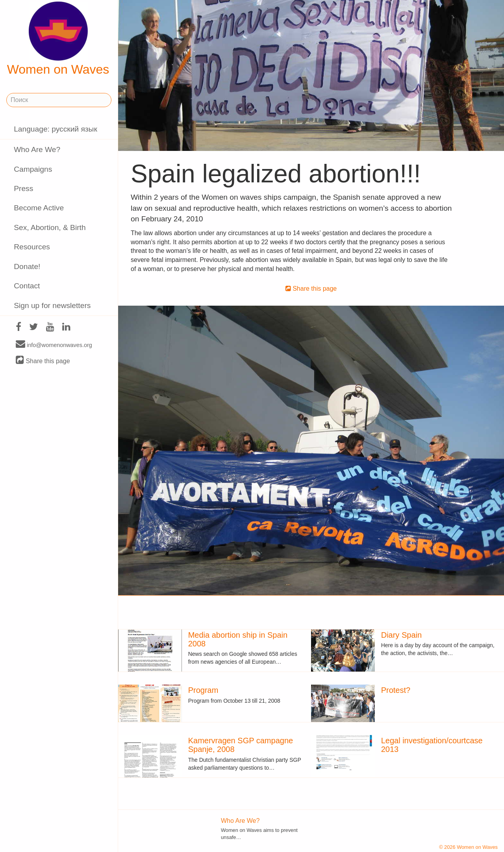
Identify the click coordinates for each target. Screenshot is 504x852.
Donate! (27, 266)
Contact (27, 286)
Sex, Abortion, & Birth (50, 227)
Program (203, 690)
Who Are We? (37, 149)
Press (23, 188)
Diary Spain (401, 635)
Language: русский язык (56, 129)
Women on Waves (58, 39)
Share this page (43, 361)
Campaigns (33, 169)
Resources (32, 247)
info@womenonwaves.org (54, 345)
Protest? (396, 690)
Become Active (39, 208)
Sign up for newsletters (52, 305)
